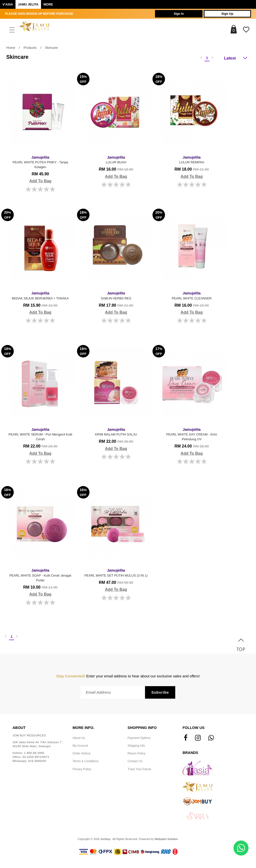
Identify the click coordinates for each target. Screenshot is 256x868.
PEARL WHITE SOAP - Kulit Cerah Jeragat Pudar (40, 575)
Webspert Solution (166, 840)
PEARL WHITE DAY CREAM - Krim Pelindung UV (189, 434)
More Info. (83, 729)
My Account (80, 747)
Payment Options (139, 739)
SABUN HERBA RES (114, 295)
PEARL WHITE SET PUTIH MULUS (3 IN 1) (114, 575)
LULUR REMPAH (189, 159)
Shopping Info (142, 729)
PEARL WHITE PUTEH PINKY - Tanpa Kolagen (40, 161)
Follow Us (193, 729)
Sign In (172, 14)
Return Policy (136, 754)
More (48, 5)
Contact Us (135, 762)
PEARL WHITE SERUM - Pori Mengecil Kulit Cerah (40, 434)
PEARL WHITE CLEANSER (189, 295)
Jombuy (105, 840)
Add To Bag (40, 181)
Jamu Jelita (28, 5)
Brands (190, 754)
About (19, 729)
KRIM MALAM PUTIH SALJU (114, 431)
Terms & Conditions (85, 762)
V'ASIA (8, 5)
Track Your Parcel (139, 770)
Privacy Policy (82, 770)
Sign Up (225, 14)
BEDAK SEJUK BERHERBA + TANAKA (40, 295)
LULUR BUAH (114, 159)
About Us (79, 739)
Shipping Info (136, 747)
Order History (81, 754)
